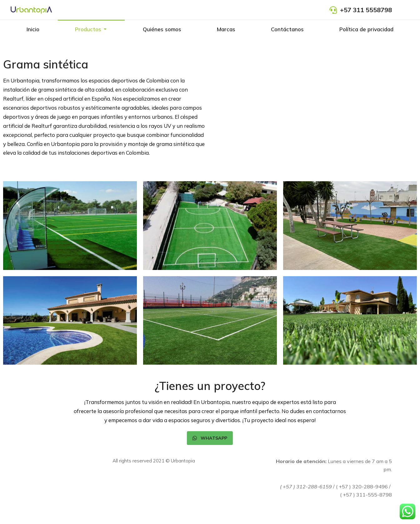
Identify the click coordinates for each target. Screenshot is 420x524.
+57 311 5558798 (366, 10)
